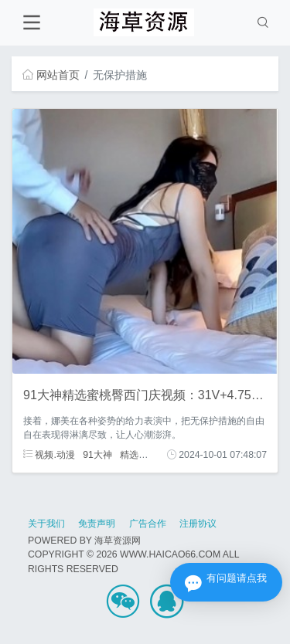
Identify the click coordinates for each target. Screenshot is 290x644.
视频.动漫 (49, 455)
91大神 (97, 455)
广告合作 (148, 524)
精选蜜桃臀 (143, 455)
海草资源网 (118, 541)
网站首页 (51, 75)
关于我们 (46, 524)
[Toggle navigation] (31, 23)
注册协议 (198, 524)
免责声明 (97, 524)
